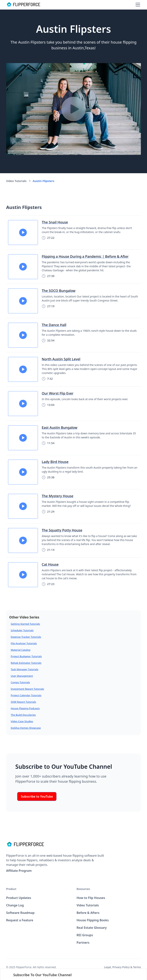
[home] (23, 5)
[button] (137, 5)
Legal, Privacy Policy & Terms (122, 967)
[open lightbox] (73, 109)
